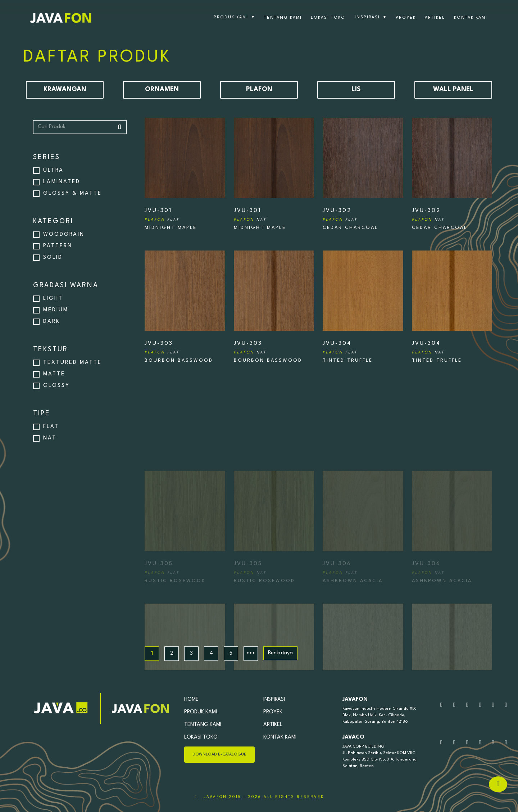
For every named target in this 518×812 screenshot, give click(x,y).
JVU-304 (340, 348)
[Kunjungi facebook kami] (480, 705)
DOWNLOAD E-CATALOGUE (219, 755)
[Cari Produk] (80, 127)
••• (251, 653)
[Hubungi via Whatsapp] (498, 784)
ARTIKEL (435, 18)
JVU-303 (162, 348)
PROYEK (406, 18)
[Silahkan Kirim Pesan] (454, 705)
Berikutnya (280, 653)
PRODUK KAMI (234, 18)
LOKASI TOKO (328, 18)
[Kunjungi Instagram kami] (467, 705)
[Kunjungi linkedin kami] (506, 705)
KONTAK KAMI (471, 18)
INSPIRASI (371, 18)
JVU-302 (340, 215)
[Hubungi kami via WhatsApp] (441, 705)
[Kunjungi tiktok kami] (493, 705)
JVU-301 (162, 215)
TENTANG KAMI (283, 18)
